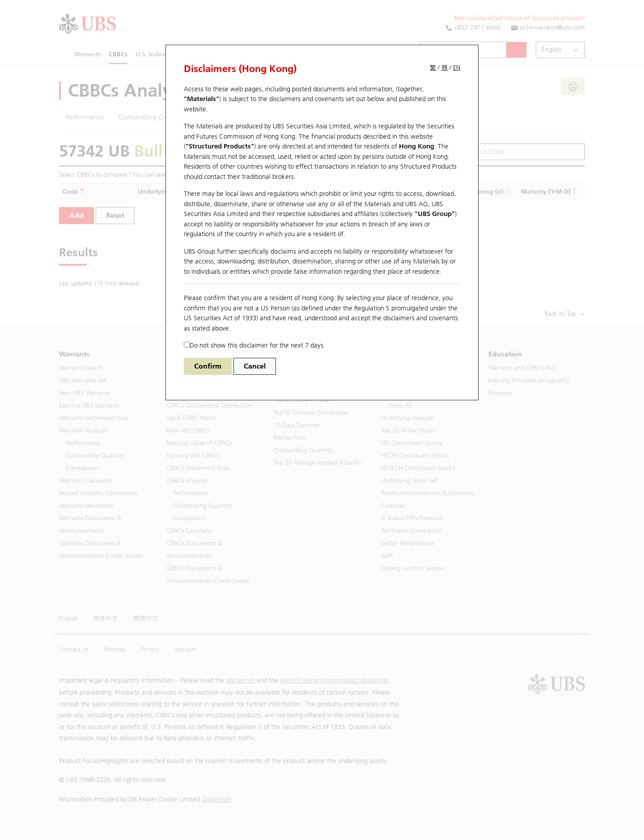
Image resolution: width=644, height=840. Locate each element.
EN (457, 68)
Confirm (208, 366)
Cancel (255, 366)
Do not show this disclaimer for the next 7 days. (254, 345)
